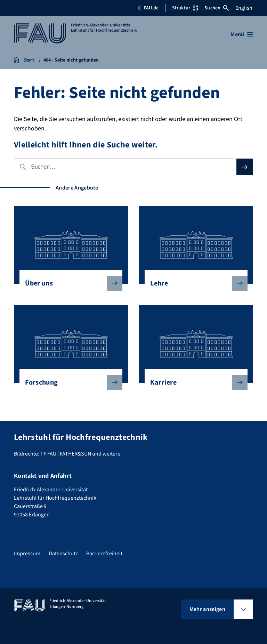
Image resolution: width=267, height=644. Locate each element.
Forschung (68, 383)
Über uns (68, 283)
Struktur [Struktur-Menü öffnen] (185, 8)
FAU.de (148, 8)
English (244, 8)
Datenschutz (63, 554)
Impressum (27, 554)
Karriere (193, 383)
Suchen (217, 8)
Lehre (193, 283)
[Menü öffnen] (242, 34)
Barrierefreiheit (104, 554)
